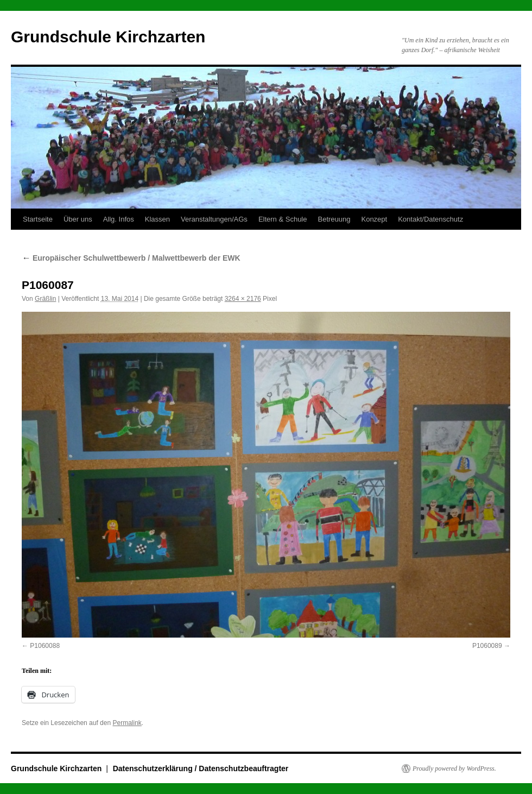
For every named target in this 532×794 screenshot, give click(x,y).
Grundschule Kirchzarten (108, 37)
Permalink (127, 723)
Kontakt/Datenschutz (430, 219)
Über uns (78, 219)
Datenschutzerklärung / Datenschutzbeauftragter (201, 768)
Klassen (157, 219)
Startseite (38, 219)
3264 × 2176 (243, 299)
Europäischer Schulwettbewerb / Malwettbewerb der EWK (131, 258)
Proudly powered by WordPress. (454, 768)
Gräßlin (45, 299)
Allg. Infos (119, 219)
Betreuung (334, 219)
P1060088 (45, 646)
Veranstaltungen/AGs (214, 219)
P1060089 (487, 646)
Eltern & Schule (283, 219)
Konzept (374, 219)
